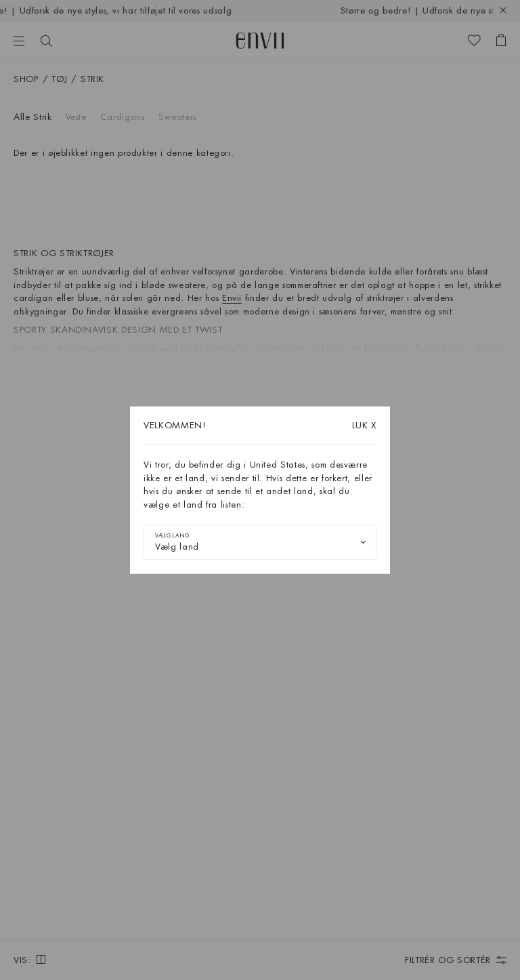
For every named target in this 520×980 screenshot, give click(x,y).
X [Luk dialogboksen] (364, 425)
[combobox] (260, 542)
